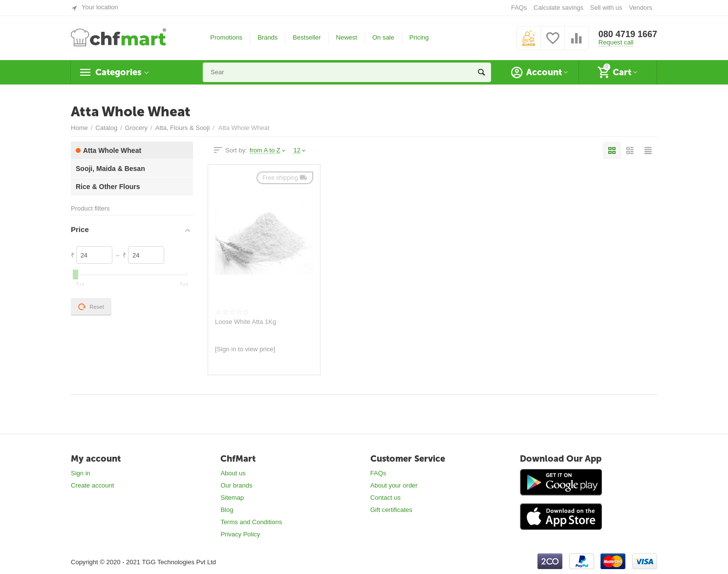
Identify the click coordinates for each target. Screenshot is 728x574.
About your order (394, 485)
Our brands (236, 485)
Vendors (641, 8)
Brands (268, 37)
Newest (347, 37)
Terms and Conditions (251, 522)
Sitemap (232, 498)
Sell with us (606, 8)
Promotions (226, 37)
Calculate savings (558, 8)
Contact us (385, 498)
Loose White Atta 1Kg (246, 322)
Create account (92, 485)
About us (233, 473)
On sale (383, 37)
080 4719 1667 (628, 34)
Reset (91, 307)
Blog (227, 510)
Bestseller (307, 37)
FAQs (519, 8)
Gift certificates (391, 510)
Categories (118, 72)
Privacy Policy (240, 534)
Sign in (81, 473)
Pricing (419, 37)
